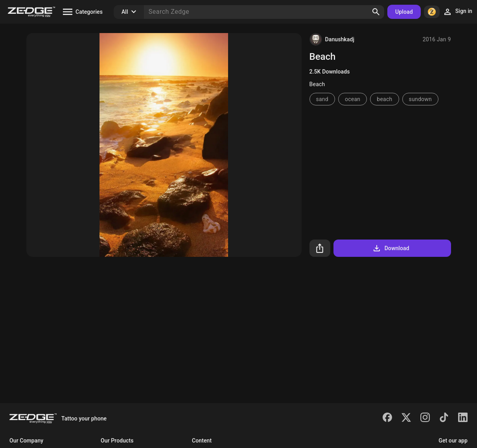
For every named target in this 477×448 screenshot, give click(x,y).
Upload (404, 12)
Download (391, 248)
